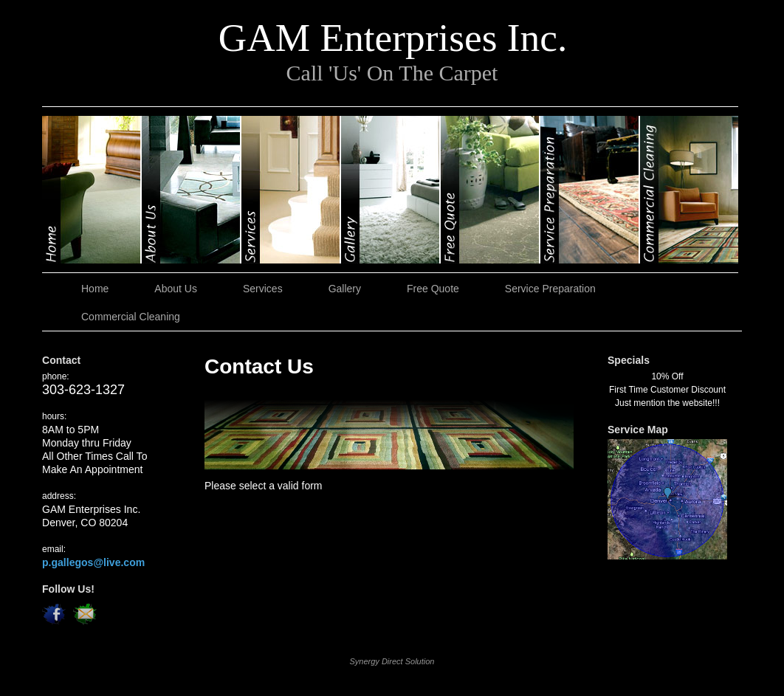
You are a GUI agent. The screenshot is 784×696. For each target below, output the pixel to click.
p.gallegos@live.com (93, 562)
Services (291, 190)
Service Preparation (590, 190)
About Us (192, 190)
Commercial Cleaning (689, 190)
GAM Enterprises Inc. (393, 38)
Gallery (391, 190)
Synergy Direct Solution (392, 661)
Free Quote (491, 190)
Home (92, 190)
